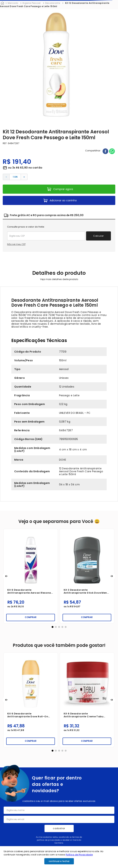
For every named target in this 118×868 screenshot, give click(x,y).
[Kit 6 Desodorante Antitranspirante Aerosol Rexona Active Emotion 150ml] (31, 576)
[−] (6, 177)
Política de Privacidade (79, 855)
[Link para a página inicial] (2, 3)
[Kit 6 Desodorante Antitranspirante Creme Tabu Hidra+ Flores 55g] (87, 700)
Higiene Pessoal (32, 3)
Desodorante (53, 3)
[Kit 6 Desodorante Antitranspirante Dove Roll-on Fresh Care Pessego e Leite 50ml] (31, 700)
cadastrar (59, 828)
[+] (24, 177)
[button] (6, 576)
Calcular (98, 236)
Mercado (13, 3)
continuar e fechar (59, 861)
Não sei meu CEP (16, 244)
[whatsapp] (112, 151)
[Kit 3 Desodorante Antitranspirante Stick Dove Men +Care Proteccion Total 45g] (87, 576)
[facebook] (105, 151)
